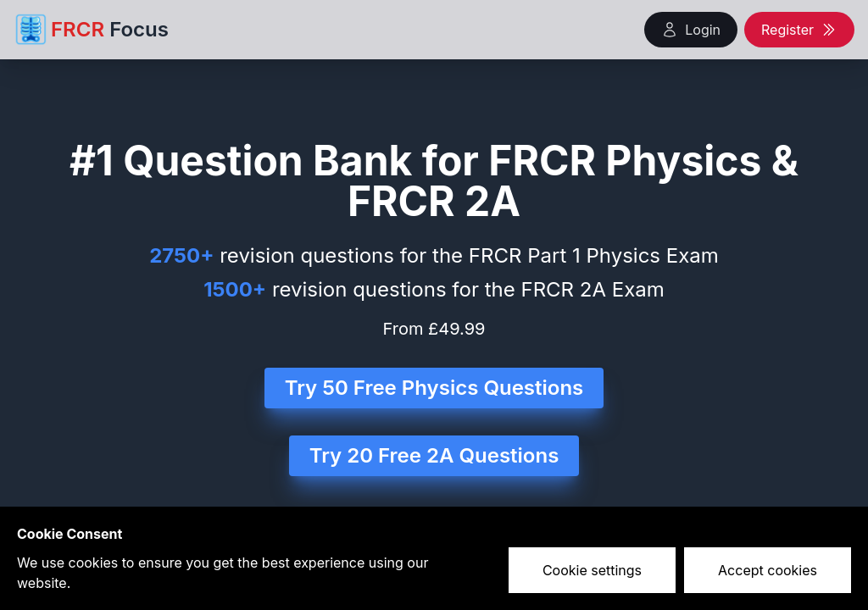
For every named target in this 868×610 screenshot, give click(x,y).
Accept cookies (768, 570)
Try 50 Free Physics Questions (434, 388)
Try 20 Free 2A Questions (434, 455)
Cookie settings (592, 570)
